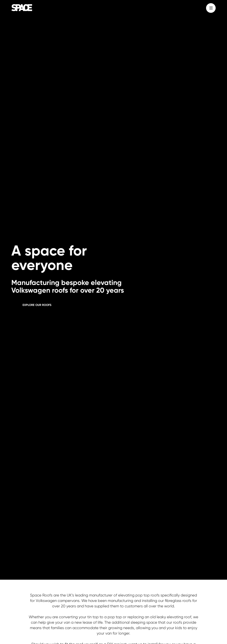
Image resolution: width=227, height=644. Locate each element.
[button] (211, 8)
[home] (22, 8)
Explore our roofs (37, 305)
